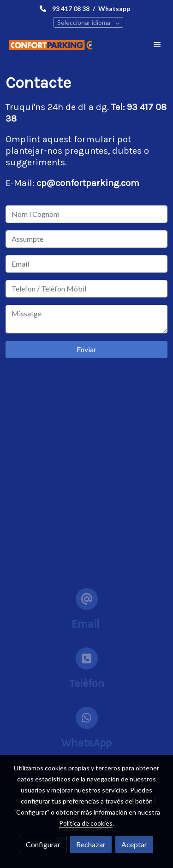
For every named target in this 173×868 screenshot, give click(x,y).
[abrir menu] (157, 44)
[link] (52, 44)
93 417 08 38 (71, 9)
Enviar (86, 349)
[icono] (87, 599)
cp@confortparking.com (88, 183)
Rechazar (91, 844)
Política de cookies (86, 823)
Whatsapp (114, 9)
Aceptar (134, 844)
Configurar (43, 844)
